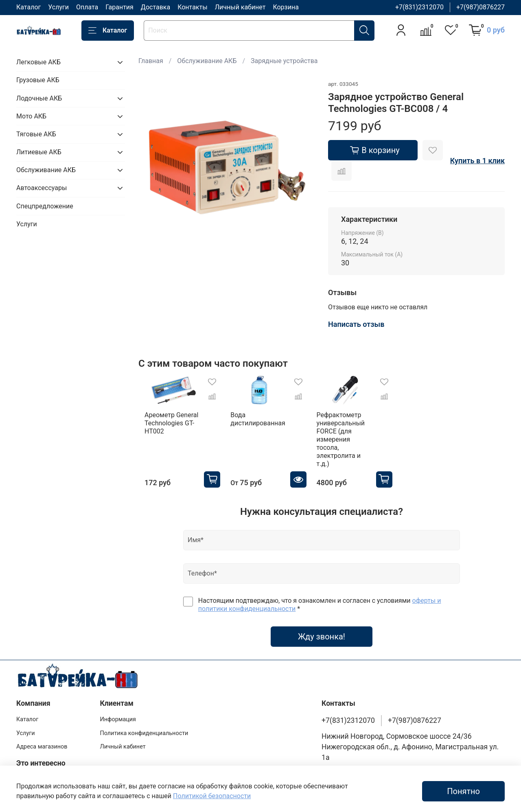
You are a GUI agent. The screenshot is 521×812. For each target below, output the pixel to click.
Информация (118, 708)
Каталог (28, 7)
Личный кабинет (240, 7)
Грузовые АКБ (38, 80)
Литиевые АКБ (39, 152)
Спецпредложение (45, 206)
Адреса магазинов (42, 735)
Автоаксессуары (42, 188)
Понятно (463, 791)
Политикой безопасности (212, 796)
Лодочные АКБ (39, 98)
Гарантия (119, 7)
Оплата (87, 7)
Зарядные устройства (284, 61)
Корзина (286, 7)
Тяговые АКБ (36, 134)
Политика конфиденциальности (144, 721)
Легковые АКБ (38, 62)
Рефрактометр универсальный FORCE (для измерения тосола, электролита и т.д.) (356, 435)
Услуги (58, 7)
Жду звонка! (322, 624)
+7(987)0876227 (481, 7)
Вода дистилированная (260, 423)
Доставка (155, 7)
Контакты (192, 7)
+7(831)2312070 (419, 7)
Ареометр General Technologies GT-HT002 (165, 427)
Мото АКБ (31, 116)
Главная (151, 61)
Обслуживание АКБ (207, 61)
